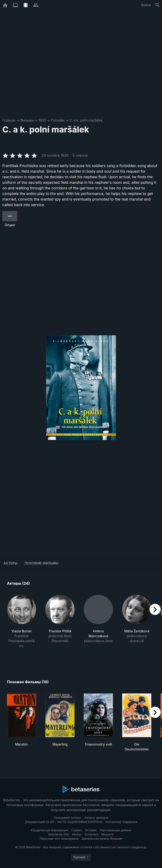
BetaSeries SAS (59, 834)
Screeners (91, 834)
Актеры (10, 563)
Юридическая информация (50, 830)
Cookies (77, 830)
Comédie (58, 120)
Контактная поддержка (121, 822)
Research (107, 834)
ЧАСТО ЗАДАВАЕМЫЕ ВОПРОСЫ (80, 822)
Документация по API (39, 822)
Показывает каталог (68, 818)
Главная (9, 120)
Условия (91, 830)
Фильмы (27, 120)
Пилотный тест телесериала (59, 839)
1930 (42, 120)
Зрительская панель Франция (102, 839)
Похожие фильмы (41, 563)
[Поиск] (158, 5)
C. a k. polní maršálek (86, 120)
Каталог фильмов (96, 818)
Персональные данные (115, 830)
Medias (77, 834)
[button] (22, 626)
